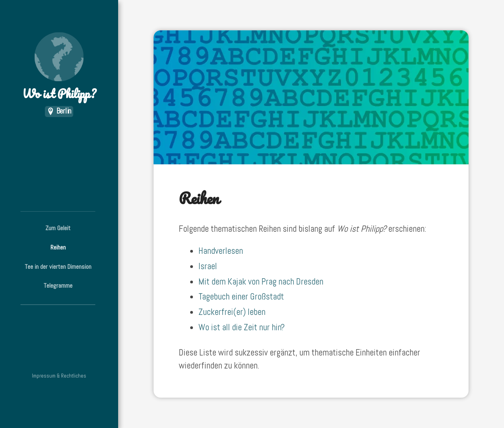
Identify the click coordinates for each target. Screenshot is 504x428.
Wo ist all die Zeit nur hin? (242, 327)
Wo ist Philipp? (59, 67)
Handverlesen (221, 251)
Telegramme (58, 286)
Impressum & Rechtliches (59, 376)
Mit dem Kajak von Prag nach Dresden (261, 282)
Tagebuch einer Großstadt (241, 297)
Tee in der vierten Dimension (58, 267)
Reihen (58, 247)
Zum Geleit (58, 228)
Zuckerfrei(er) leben (232, 312)
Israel (208, 266)
